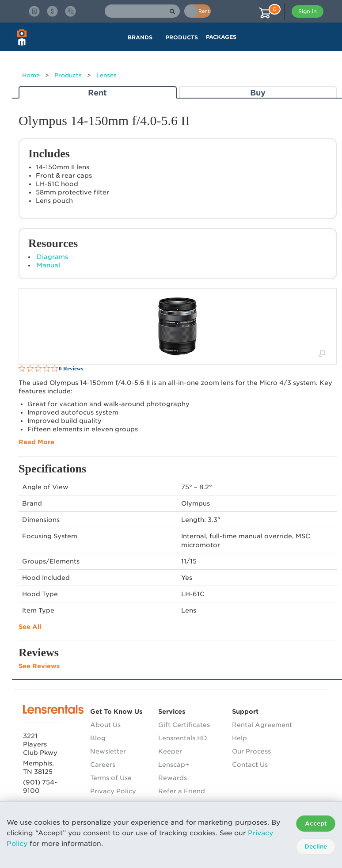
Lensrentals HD (183, 738)
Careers (103, 765)
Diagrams (52, 257)
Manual (48, 265)
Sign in (308, 11)
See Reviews (39, 666)
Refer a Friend (182, 791)
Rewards (173, 778)
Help (239, 738)
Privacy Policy (113, 791)
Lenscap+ (174, 765)
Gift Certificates (184, 725)
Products (68, 75)
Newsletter (108, 751)
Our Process (251, 751)
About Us (105, 725)
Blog (98, 738)
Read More (36, 442)
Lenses (106, 75)
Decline (316, 847)
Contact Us (250, 765)
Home (31, 75)
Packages (221, 37)
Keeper (170, 751)
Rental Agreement (262, 725)
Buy (258, 93)
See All (30, 627)
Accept (316, 824)
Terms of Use (111, 778)
